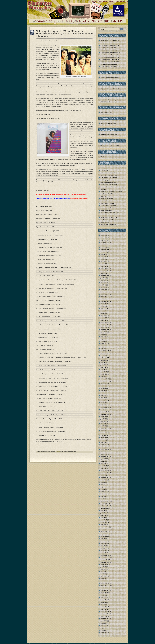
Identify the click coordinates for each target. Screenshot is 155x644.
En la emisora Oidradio (107, 196)
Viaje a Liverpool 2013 (107, 112)
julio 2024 (103, 278)
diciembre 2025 (105, 243)
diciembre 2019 (105, 407)
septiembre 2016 (105, 478)
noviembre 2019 (105, 409)
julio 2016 (103, 482)
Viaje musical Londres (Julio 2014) (110, 89)
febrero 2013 (104, 579)
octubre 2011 (104, 616)
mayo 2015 (104, 515)
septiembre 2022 (105, 330)
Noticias (58, 452)
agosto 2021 (104, 360)
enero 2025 (104, 266)
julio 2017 (103, 461)
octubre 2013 (104, 560)
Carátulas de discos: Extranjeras (109, 187)
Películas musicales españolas (108, 224)
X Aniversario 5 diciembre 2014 (109, 43)
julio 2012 (103, 595)
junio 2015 (103, 513)
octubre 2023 (104, 299)
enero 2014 (104, 553)
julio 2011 (103, 623)
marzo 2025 (104, 261)
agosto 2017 (104, 459)
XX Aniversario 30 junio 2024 (109, 64)
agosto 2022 (104, 332)
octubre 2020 (104, 384)
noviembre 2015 (105, 501)
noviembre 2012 (105, 586)
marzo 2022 (104, 344)
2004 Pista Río (105, 168)
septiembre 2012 (105, 590)
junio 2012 (103, 597)
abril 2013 (103, 574)
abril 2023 (103, 313)
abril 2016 (103, 489)
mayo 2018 (104, 442)
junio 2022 (103, 337)
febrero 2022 (104, 346)
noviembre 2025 (105, 245)
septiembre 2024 (105, 275)
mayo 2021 (104, 367)
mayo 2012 (104, 600)
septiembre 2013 (105, 562)
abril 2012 (103, 602)
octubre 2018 (104, 433)
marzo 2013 (104, 576)
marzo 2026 (104, 236)
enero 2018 (104, 447)
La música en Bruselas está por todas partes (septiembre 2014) (112, 101)
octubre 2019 (104, 412)
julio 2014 (103, 539)
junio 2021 (103, 365)
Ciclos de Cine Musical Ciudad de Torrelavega (113, 191)
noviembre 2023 (105, 297)
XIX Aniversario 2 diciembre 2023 (110, 62)
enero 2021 (104, 377)
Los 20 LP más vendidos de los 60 (110, 213)
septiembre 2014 (105, 534)
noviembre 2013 (105, 557)
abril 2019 (103, 426)
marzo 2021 (104, 372)
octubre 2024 (104, 273)
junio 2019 (103, 421)
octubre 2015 (104, 503)
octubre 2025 (104, 247)
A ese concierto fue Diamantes (109, 177)
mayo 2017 (104, 463)
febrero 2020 (104, 402)
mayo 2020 (104, 395)
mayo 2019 (104, 423)
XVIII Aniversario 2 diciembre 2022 (110, 59)
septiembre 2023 (105, 301)
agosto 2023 (104, 304)
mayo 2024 (104, 283)
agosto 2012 (104, 593)
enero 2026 (104, 240)
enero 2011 (104, 635)
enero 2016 (104, 496)
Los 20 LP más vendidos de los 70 (110, 215)
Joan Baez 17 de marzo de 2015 (109, 135)
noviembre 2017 (105, 452)
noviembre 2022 (105, 325)
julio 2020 (103, 391)
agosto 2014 (104, 536)
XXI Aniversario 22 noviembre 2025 (110, 66)
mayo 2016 (104, 487)
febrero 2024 (104, 290)
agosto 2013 (104, 564)
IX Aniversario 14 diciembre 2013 (110, 41)
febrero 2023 (104, 318)
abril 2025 (103, 259)
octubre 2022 (104, 327)
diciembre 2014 (105, 527)
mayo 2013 (104, 572)
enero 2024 (104, 292)
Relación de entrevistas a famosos (110, 78)
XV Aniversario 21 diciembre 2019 (110, 55)
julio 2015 (103, 510)
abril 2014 (103, 546)
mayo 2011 (104, 628)
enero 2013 (104, 581)
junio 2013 (103, 569)
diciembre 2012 (105, 583)
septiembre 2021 (105, 358)
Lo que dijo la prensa (106, 210)
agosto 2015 (104, 508)
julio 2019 (103, 419)
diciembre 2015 (105, 499)
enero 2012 (104, 609)
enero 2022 (104, 348)
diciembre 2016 (105, 470)
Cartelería (103, 189)
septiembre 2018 (105, 435)
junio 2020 (103, 393)
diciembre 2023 (105, 294)
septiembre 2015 (105, 506)
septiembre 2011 (105, 619)
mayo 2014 (104, 543)
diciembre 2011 (105, 611)
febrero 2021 (104, 374)
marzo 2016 (104, 492)
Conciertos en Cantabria (107, 194)
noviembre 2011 (105, 614)
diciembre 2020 (105, 379)
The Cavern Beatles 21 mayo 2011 (110, 146)
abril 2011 (103, 630)
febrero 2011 (104, 633)
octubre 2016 (104, 475)
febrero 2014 (104, 550)
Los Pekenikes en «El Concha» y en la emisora (113, 220)
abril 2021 (103, 369)
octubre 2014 (104, 532)
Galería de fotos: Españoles (108, 203)
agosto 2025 (104, 252)
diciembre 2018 (105, 428)
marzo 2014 (104, 548)
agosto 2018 (104, 438)
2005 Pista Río (105, 170)
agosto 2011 (104, 621)
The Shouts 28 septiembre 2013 (109, 157)
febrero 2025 (104, 264)
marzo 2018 (104, 445)
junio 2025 (103, 257)
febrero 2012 (104, 607)
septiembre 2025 (105, 250)
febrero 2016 (104, 494)
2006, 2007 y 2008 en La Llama (109, 173)
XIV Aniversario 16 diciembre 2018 (110, 52)
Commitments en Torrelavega (108, 123)
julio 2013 (103, 567)
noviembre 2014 (105, 529)
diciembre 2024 (105, 268)
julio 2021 (103, 362)
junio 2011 (103, 626)
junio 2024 (103, 280)
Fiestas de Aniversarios (107, 199)
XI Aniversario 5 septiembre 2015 (110, 45)
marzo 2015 (104, 520)
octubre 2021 (104, 355)
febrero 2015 (104, 522)
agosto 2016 (104, 480)
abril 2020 (103, 398)
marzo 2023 (104, 315)
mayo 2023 (104, 311)
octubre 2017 (104, 454)
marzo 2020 (104, 400)
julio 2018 (103, 440)
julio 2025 (103, 254)
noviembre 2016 (105, 473)
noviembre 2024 (105, 271)
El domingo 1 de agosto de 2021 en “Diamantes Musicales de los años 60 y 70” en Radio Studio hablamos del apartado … (64, 34)
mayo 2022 (104, 339)
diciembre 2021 (105, 351)
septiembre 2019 (105, 414)
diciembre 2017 (105, 449)
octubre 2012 (104, 588)
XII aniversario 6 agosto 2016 (108, 48)
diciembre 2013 (105, 555)
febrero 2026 (104, 238)
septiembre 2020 (105, 386)
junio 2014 (103, 541)
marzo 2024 (104, 287)
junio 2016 (103, 485)
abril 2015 (103, 517)
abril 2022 (103, 341)
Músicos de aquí (105, 222)
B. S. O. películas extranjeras (108, 182)
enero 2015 (104, 525)
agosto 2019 (104, 416)
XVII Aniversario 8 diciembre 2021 (110, 57)
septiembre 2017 (105, 456)
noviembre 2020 (105, 381)
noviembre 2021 (105, 353)
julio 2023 (103, 306)
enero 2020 (104, 405)
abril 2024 (103, 285)
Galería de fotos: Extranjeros (108, 206)
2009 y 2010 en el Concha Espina (110, 175)
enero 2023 (104, 320)
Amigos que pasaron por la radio (109, 180)
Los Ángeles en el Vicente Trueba (110, 217)
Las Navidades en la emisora (108, 208)
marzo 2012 (104, 604)
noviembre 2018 (105, 431)
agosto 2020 (104, 388)
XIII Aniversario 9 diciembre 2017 (110, 50)
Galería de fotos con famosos (108, 201)
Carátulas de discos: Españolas (109, 184)
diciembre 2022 (105, 322)
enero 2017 (104, 468)
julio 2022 (103, 334)
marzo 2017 (104, 466)
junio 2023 (103, 308)
